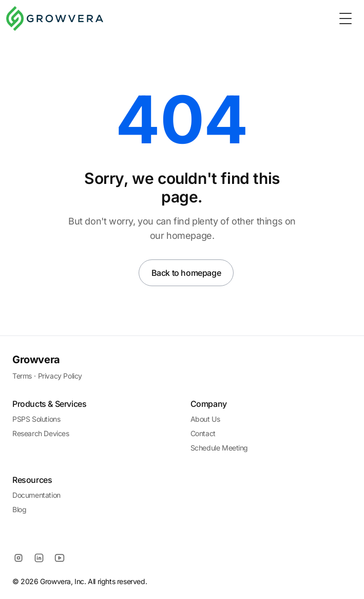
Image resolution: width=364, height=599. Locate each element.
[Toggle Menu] (346, 18)
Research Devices (41, 433)
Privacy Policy (60, 376)
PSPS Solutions (36, 419)
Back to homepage (186, 273)
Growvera (36, 360)
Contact (203, 433)
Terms (22, 376)
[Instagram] (18, 558)
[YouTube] (60, 558)
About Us (205, 419)
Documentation (36, 495)
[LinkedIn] (39, 558)
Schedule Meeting (219, 448)
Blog (19, 509)
